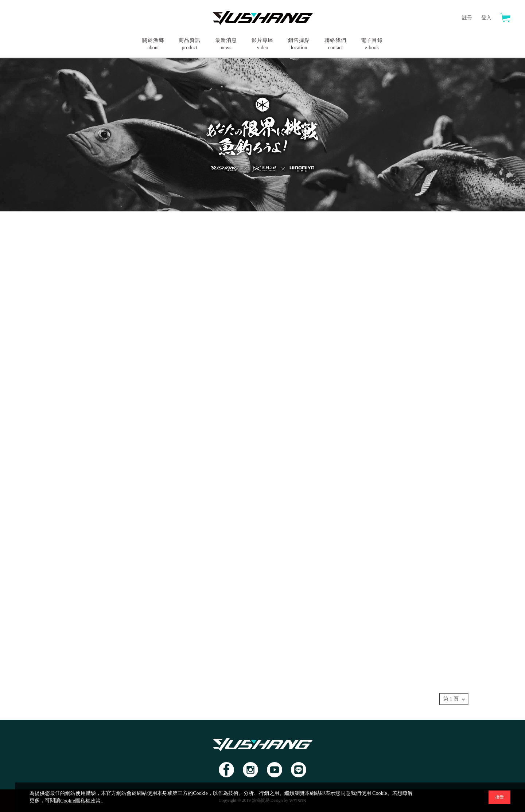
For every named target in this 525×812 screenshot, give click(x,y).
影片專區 (262, 44)
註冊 (467, 18)
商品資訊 (190, 44)
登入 (486, 18)
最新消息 (226, 44)
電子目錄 (372, 44)
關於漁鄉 (153, 44)
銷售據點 (299, 44)
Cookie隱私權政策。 (83, 801)
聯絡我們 (335, 44)
